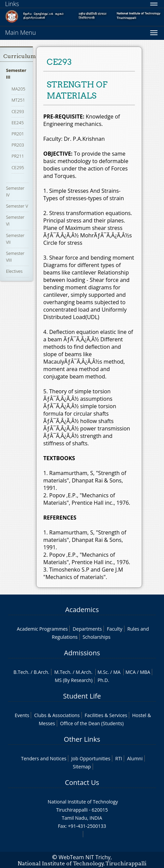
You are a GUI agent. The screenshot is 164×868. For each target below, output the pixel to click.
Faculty (115, 629)
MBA (145, 672)
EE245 (18, 123)
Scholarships (96, 637)
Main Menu (20, 32)
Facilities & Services (106, 715)
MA (117, 672)
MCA (131, 672)
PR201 (18, 134)
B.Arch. (42, 672)
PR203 (18, 145)
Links (12, 4)
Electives (14, 271)
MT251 (18, 100)
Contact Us (82, 782)
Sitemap (82, 767)
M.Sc (103, 672)
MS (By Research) (74, 680)
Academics (82, 610)
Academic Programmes (42, 629)
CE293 (18, 111)
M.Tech (62, 672)
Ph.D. (103, 680)
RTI (119, 758)
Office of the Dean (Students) (92, 723)
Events (22, 715)
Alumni (135, 758)
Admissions (82, 653)
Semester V (17, 206)
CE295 (18, 167)
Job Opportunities (91, 758)
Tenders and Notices (44, 758)
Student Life (82, 696)
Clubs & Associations (57, 715)
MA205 (18, 89)
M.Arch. (84, 672)
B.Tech (21, 672)
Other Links (82, 739)
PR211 (18, 156)
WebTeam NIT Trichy (85, 857)
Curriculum (20, 56)
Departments (87, 629)
